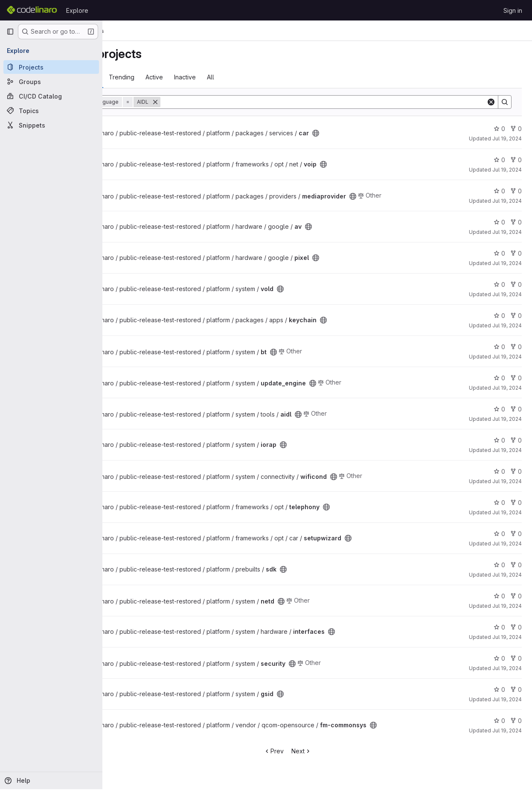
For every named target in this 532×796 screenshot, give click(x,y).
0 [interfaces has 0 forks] (516, 627)
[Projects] (51, 67)
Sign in (513, 10)
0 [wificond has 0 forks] (516, 471)
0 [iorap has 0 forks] (516, 440)
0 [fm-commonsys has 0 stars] (499, 721)
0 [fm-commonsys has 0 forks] (516, 721)
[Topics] (51, 111)
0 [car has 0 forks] (516, 129)
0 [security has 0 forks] (516, 658)
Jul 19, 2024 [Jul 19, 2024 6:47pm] (507, 730)
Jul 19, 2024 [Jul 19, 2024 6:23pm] (507, 170)
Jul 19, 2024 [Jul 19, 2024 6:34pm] (507, 138)
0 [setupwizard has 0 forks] (516, 534)
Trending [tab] (180, 77)
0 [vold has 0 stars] (499, 284)
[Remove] (214, 102)
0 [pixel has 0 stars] (499, 253)
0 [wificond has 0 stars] (499, 471)
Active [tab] (213, 77)
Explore (77, 10)
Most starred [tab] (137, 77)
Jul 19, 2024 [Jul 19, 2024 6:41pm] (507, 294)
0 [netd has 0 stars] (499, 596)
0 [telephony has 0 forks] (516, 503)
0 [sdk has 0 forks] (516, 565)
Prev (304, 751)
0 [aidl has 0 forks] (516, 409)
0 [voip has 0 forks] (516, 160)
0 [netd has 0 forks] (516, 596)
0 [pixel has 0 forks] (516, 253)
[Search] (353, 102)
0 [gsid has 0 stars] (499, 690)
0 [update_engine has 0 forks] (516, 378)
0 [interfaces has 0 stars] (499, 627)
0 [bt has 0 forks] (516, 347)
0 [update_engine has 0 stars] (499, 378)
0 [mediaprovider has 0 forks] (516, 191)
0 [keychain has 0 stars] (499, 316)
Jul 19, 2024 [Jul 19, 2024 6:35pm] (507, 201)
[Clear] (491, 102)
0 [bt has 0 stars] (499, 347)
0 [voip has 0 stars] (499, 160)
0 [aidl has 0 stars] (499, 409)
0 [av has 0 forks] (516, 222)
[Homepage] (32, 10)
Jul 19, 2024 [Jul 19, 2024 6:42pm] (507, 637)
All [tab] (269, 77)
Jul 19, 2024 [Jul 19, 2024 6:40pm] (507, 357)
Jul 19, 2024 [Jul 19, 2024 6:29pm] (507, 325)
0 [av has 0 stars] (499, 222)
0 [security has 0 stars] (499, 658)
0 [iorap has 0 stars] (499, 440)
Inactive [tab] (244, 77)
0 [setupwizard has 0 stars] (499, 534)
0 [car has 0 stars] (499, 129)
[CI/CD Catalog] (51, 96)
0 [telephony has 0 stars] (499, 503)
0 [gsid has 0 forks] (516, 690)
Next (331, 751)
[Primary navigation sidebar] (10, 32)
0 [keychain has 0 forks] (516, 316)
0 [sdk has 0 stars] (499, 565)
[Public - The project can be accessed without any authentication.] (375, 133)
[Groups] (51, 82)
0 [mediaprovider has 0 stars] (499, 191)
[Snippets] (51, 125)
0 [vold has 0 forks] (516, 284)
